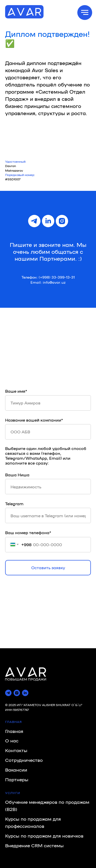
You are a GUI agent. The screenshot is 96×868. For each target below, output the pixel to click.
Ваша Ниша (17, 475)
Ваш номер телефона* (28, 532)
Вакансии (16, 770)
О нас (12, 740)
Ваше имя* (16, 391)
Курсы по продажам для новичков (44, 836)
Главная (14, 731)
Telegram (14, 504)
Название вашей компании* (34, 420)
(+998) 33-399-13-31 (57, 277)
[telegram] (34, 221)
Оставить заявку (48, 568)
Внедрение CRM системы (34, 845)
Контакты (16, 750)
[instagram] (62, 221)
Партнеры (17, 779)
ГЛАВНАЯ (13, 722)
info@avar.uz (54, 282)
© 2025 (11, 705)
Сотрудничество (24, 760)
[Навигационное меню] (85, 13)
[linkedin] (48, 221)
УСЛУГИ (13, 793)
